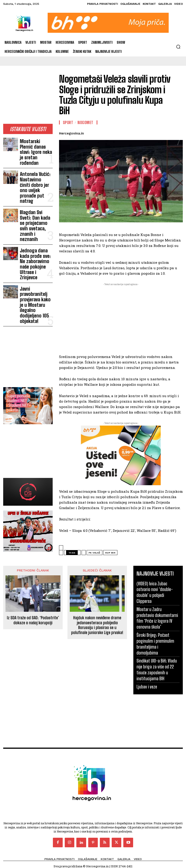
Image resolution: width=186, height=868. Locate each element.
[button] (178, 47)
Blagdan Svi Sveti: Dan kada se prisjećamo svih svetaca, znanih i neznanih (36, 187)
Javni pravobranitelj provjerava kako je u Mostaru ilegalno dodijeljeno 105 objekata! (35, 234)
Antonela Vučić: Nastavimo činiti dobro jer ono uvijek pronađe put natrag (34, 166)
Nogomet (85, 122)
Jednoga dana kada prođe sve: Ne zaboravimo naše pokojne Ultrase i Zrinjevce (34, 210)
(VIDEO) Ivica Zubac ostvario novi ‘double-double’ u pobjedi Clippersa (157, 587)
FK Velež (94, 553)
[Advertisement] (28, 98)
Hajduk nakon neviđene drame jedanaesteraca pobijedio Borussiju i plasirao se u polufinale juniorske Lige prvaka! (97, 625)
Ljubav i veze (146, 660)
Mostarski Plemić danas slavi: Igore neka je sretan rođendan (33, 145)
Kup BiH (110, 553)
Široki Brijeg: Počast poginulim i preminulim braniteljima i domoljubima (156, 624)
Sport (68, 122)
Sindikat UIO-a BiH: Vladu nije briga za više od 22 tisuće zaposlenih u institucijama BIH (158, 645)
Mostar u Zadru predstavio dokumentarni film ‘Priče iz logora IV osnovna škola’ (157, 605)
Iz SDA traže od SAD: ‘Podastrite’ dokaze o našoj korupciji (33, 620)
